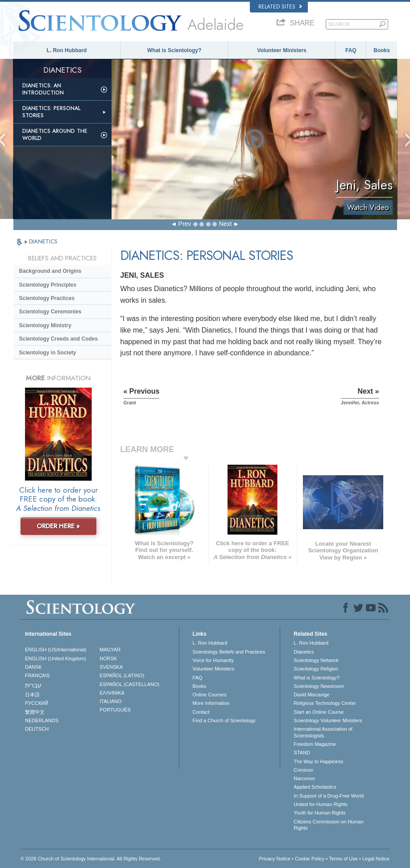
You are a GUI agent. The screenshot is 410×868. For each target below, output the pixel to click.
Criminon (303, 770)
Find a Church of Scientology (224, 720)
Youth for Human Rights (319, 813)
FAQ (351, 50)
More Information (211, 703)
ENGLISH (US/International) (56, 650)
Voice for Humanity (213, 660)
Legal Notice (376, 859)
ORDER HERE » (58, 526)
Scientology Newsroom (319, 686)
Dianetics (304, 652)
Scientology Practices (47, 298)
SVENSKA (111, 667)
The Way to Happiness (318, 761)
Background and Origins (50, 271)
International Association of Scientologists (323, 732)
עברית (33, 685)
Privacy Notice (274, 859)
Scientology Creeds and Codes (59, 339)
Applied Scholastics (315, 787)
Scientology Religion (316, 669)
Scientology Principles (48, 285)
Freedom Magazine (315, 744)
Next (226, 224)
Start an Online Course (319, 712)
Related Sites (280, 7)
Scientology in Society (48, 353)
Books (382, 50)
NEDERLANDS (42, 720)
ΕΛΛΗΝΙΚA (112, 693)
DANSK (33, 667)
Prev (185, 224)
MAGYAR (110, 650)
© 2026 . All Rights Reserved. (91, 859)
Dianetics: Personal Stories (51, 112)
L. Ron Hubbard (66, 50)
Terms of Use (343, 859)
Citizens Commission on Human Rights (329, 825)
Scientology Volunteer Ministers (328, 720)
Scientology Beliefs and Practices (229, 652)
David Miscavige (311, 695)
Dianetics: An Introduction (43, 89)
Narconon (304, 778)
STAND (302, 753)
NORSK (108, 658)
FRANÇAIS (37, 675)
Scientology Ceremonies (50, 312)
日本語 (32, 695)
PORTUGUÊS (115, 710)
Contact (201, 712)
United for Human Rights (320, 804)
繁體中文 (35, 712)
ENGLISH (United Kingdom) (56, 658)
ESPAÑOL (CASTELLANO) (129, 684)
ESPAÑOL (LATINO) (122, 675)
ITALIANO (110, 701)
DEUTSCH (37, 729)
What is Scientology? (174, 50)
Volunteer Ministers (282, 50)
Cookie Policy (310, 859)
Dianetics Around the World (55, 135)
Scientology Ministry (45, 325)
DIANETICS (43, 241)
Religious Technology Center (325, 703)
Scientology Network (316, 660)
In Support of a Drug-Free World (329, 796)
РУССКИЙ (37, 703)
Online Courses (210, 695)
